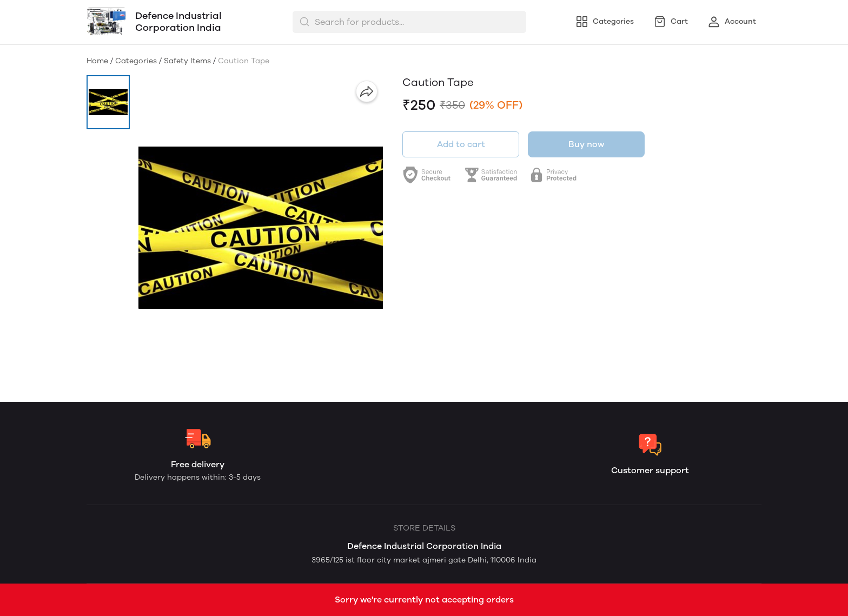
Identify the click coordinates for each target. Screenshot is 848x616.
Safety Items (187, 61)
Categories (136, 61)
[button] (108, 102)
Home (97, 61)
